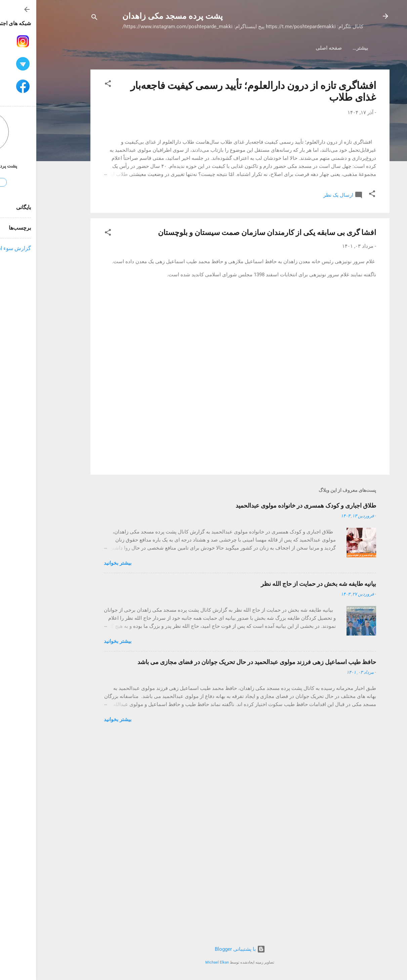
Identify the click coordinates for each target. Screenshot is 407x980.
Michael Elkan (181, 962)
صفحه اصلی (319, 48)
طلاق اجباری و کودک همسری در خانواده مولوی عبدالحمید (270, 706)
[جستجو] (58, 18)
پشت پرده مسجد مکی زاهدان (136, 16)
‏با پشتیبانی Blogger (204, 949)
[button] (72, 85)
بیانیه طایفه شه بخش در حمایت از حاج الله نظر (282, 784)
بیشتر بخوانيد (81, 763)
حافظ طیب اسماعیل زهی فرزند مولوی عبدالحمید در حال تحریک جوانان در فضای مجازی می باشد (220, 862)
